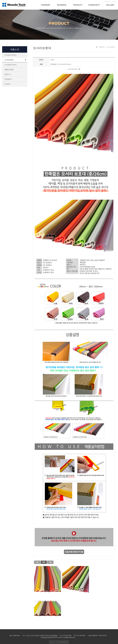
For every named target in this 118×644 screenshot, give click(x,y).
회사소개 (53, 642)
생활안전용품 (9, 69)
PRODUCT (78, 5)
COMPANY (46, 5)
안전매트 (7, 84)
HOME (114, 1)
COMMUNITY (94, 5)
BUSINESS (62, 5)
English (108, 1)
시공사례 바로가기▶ (74, 69)
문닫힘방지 (8, 79)
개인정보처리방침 (63, 642)
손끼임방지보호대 (10, 55)
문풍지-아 (8, 74)
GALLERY (110, 5)
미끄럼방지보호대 (10, 65)
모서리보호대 (9, 60)
